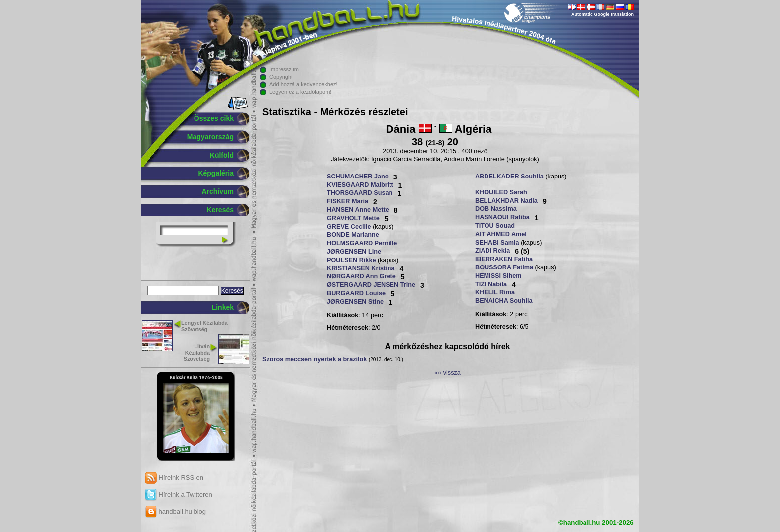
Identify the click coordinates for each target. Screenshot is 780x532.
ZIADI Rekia (492, 251)
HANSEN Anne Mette (358, 210)
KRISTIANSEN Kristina (361, 268)
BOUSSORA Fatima (504, 267)
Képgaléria (216, 173)
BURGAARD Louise (356, 293)
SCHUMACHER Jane (358, 177)
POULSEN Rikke (351, 260)
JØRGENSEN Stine (355, 302)
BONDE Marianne (353, 235)
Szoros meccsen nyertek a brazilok (314, 359)
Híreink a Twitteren (179, 494)
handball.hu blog (175, 511)
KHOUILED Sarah (501, 192)
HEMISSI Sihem (498, 276)
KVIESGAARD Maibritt (360, 185)
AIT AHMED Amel (501, 234)
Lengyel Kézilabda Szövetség (204, 326)
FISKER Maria (347, 201)
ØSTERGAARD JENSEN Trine (371, 285)
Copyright (281, 77)
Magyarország (210, 137)
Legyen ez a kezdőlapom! (300, 92)
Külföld (222, 155)
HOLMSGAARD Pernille (362, 243)
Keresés (221, 210)
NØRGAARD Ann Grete (361, 276)
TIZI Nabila (491, 284)
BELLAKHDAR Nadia (506, 201)
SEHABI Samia (497, 243)
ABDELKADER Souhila (509, 177)
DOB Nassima (496, 209)
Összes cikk (214, 118)
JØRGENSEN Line (354, 252)
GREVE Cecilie (349, 227)
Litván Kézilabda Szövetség (197, 353)
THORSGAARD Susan (360, 193)
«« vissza (447, 373)
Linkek (223, 307)
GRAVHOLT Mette (353, 218)
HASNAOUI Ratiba (502, 217)
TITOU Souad (495, 226)
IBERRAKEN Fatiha (504, 259)
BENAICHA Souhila (504, 301)
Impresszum (284, 69)
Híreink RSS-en (174, 478)
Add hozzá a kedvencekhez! (303, 84)
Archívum (218, 191)
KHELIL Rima (495, 292)
